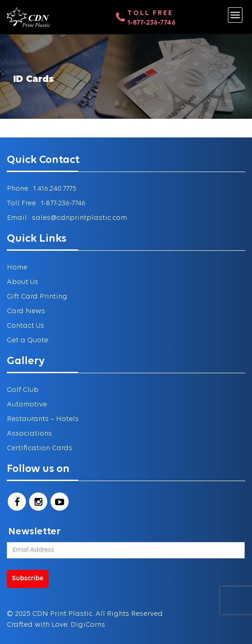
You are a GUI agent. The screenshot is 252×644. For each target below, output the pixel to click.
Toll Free (150, 13)
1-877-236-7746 (151, 23)
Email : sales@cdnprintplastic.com (67, 218)
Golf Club (23, 390)
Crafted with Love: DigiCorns (56, 625)
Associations (29, 434)
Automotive (27, 405)
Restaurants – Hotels (43, 419)
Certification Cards (40, 448)
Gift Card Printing (37, 297)
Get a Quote (28, 340)
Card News (26, 311)
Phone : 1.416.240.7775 (42, 189)
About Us (23, 282)
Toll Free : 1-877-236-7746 (46, 203)
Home (17, 268)
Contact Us (25, 326)
